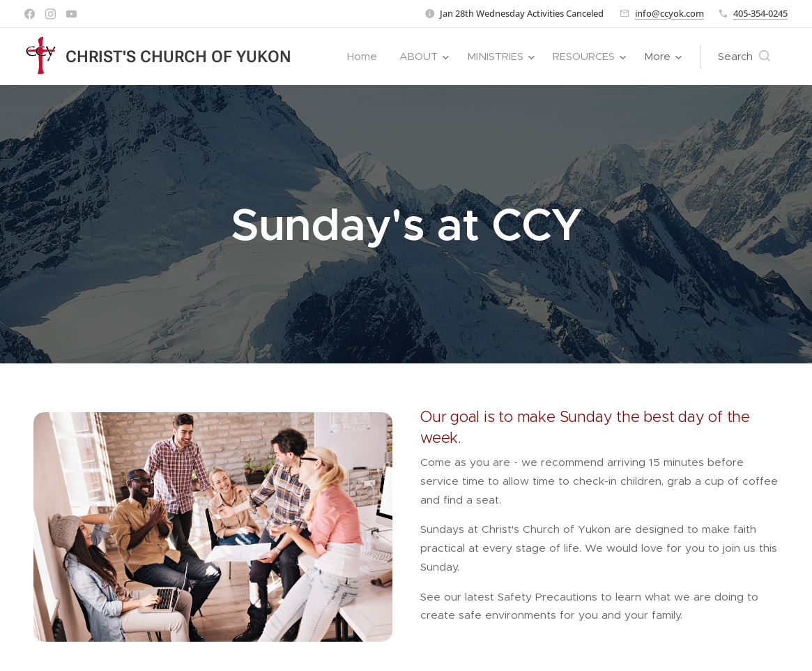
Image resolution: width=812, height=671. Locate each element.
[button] (744, 56)
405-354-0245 (760, 13)
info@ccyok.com (669, 13)
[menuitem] (366, 56)
